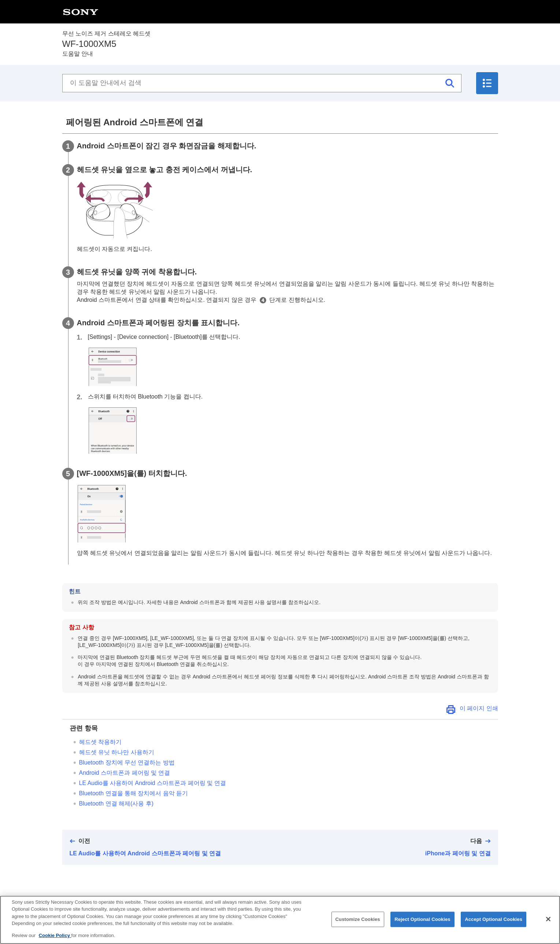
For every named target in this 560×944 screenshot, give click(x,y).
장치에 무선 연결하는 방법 (127, 762)
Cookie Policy (55, 939)
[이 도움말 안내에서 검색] (262, 83)
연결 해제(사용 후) (116, 804)
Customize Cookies (358, 922)
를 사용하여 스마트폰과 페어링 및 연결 (153, 783)
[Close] (548, 922)
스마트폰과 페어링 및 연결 (125, 773)
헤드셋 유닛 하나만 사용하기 (117, 752)
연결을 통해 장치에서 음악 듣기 (134, 793)
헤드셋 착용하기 (100, 742)
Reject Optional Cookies (422, 922)
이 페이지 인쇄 (479, 708)
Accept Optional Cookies (494, 922)
